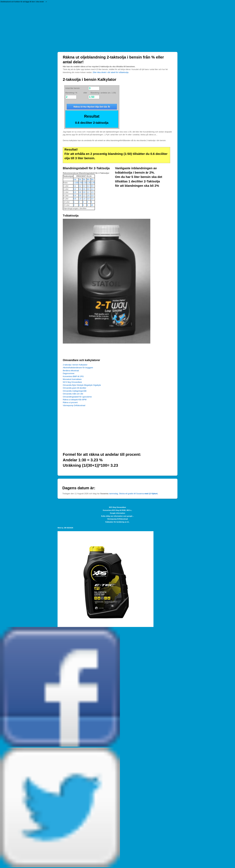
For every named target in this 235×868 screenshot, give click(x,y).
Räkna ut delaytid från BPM (75, 400)
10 (92, 205)
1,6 (88, 195)
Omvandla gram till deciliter (74, 388)
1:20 (93, 183)
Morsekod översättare (72, 379)
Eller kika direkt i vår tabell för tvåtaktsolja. (111, 72)
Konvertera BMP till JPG (73, 376)
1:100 (76, 183)
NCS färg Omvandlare (72, 382)
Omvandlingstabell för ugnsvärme (77, 397)
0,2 (80, 186)
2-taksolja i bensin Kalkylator (75, 365)
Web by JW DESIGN (65, 528)
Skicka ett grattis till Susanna (138, 494)
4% (88, 179)
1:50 (80, 183)
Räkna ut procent (70, 402)
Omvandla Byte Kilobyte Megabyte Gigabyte (82, 385)
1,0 (92, 189)
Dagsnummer (69, 373)
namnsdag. (114, 494)
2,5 (92, 199)
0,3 (84, 186)
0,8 (88, 189)
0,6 (84, 189)
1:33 (84, 183)
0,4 (88, 186)
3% (84, 179)
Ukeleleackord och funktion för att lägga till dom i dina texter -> (24, 2)
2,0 (92, 195)
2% (80, 179)
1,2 (88, 192)
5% (92, 179)
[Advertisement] (117, 28)
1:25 (89, 183)
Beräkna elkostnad (71, 371)
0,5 (92, 186)
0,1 (75, 186)
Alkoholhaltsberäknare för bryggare (78, 368)
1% (75, 179)
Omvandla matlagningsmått (75, 391)
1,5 (92, 192)
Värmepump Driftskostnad (74, 405)
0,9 (84, 192)
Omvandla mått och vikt (73, 394)
